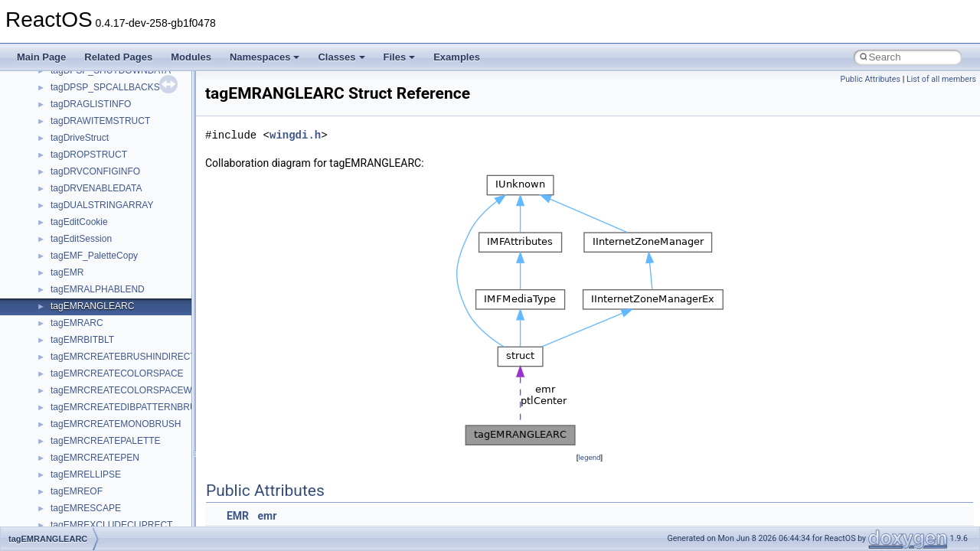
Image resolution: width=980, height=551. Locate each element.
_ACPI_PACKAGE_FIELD (104, 517)
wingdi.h (295, 135)
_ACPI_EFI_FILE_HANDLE (107, 146)
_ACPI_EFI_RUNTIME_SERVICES (123, 197)
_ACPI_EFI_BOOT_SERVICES (115, 96)
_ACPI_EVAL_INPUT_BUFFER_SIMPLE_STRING (154, 399)
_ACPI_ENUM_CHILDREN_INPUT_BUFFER (143, 264)
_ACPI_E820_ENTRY (95, 79)
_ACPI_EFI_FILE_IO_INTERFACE (121, 163)
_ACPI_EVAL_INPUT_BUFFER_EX (124, 348)
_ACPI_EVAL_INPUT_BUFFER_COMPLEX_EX (149, 331)
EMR (238, 516)
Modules (191, 57)
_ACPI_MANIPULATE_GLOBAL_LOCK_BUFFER (152, 483)
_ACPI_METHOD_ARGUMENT (115, 500)
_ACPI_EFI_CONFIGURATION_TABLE (131, 112)
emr (268, 516)
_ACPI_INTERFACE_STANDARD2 (122, 466)
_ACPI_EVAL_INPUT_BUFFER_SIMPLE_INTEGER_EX (166, 382)
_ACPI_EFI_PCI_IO (91, 180)
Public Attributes (870, 79)
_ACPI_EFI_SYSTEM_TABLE (112, 214)
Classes (341, 57)
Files (400, 57)
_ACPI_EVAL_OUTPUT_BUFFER (120, 432)
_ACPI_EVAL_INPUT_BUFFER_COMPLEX (140, 315)
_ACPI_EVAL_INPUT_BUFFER (115, 298)
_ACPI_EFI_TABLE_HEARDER (115, 230)
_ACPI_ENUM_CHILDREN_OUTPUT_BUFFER (148, 281)
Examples (457, 57)
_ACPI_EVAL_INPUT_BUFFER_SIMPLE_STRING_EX (163, 416)
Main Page (41, 57)
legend (589, 457)
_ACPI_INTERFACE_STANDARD (120, 449)
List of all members (941, 79)
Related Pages (118, 57)
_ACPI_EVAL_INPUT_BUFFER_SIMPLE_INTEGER (157, 365)
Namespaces (265, 57)
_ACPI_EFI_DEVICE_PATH (107, 129)
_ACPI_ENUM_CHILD (96, 247)
